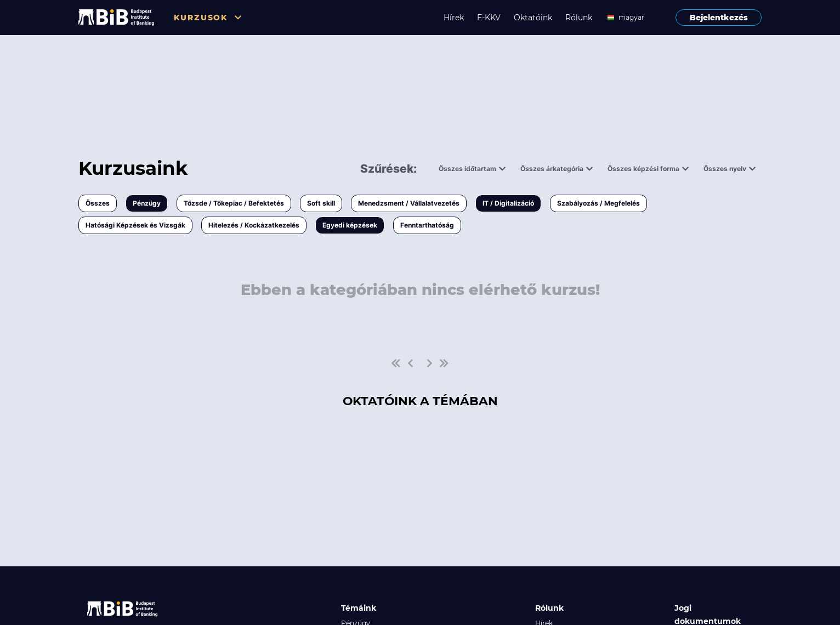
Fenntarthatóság (427, 225)
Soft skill (321, 203)
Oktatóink (533, 18)
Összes (98, 203)
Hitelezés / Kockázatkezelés (254, 225)
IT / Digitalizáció (508, 203)
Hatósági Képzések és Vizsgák (135, 225)
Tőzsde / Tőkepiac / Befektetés (234, 203)
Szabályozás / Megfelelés (598, 203)
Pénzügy (147, 203)
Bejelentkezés (719, 18)
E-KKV (489, 18)
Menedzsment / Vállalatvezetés (409, 203)
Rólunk (579, 18)
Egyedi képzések (350, 225)
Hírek (454, 18)
